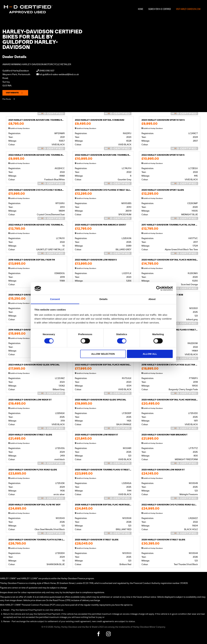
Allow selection (103, 354)
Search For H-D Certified (160, 9)
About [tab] (152, 299)
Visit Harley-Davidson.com (188, 9)
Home (141, 9)
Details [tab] (103, 299)
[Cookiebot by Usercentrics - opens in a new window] (159, 288)
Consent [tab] (55, 299)
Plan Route (9, 99)
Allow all (150, 354)
